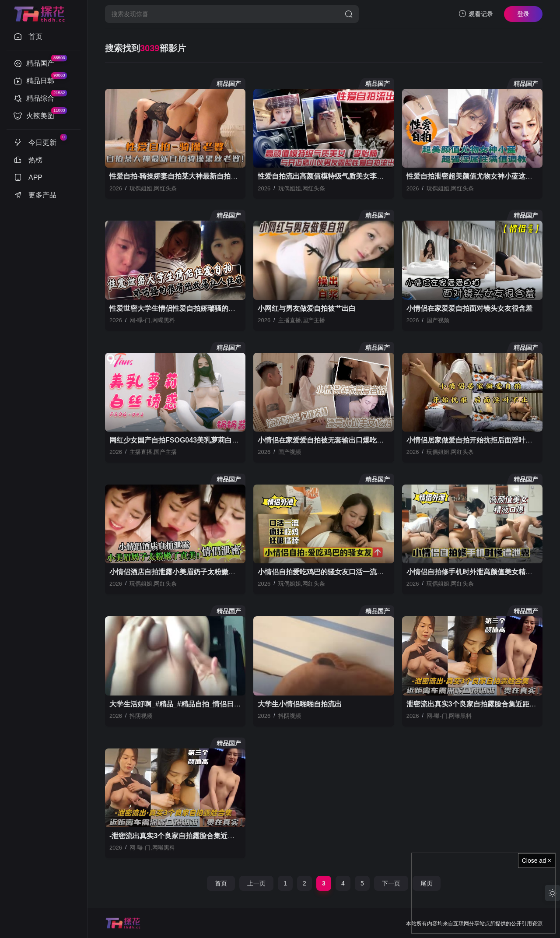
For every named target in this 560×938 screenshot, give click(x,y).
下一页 (391, 883)
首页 (221, 883)
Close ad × (537, 861)
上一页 (256, 883)
